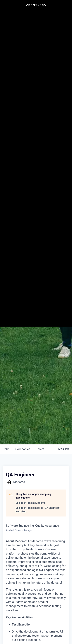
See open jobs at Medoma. (31, 503)
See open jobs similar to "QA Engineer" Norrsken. (38, 510)
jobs (6, 449)
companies (23, 449)
